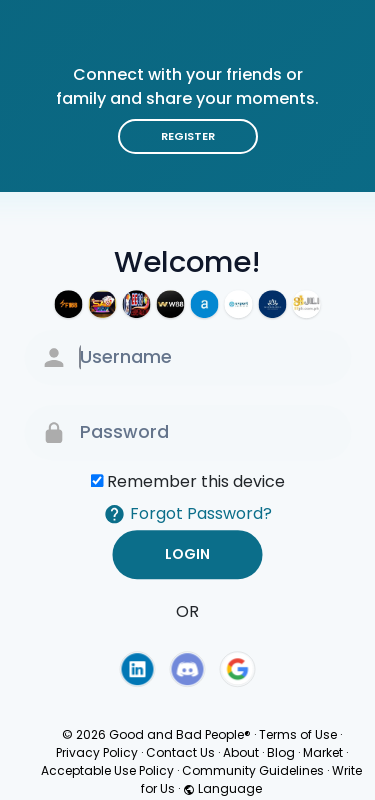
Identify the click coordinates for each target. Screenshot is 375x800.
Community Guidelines (253, 770)
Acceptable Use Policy (107, 770)
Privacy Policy (97, 752)
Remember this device (196, 481)
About (241, 752)
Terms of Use (298, 734)
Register (188, 136)
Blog (281, 752)
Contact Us (180, 752)
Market (323, 752)
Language (222, 788)
